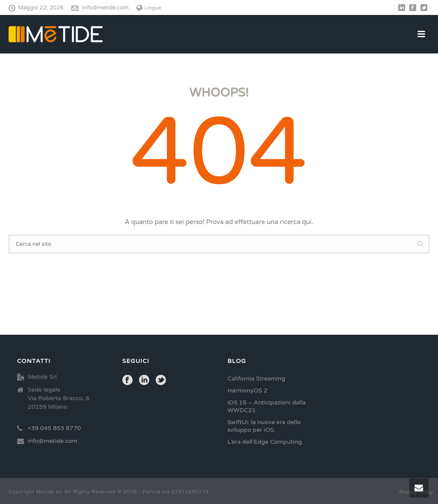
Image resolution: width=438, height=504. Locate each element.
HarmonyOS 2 (248, 391)
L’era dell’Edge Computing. (266, 442)
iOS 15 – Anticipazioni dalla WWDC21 (267, 406)
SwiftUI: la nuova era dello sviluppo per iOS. (264, 426)
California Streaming (256, 379)
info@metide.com (106, 8)
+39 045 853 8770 (54, 428)
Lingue (149, 8)
